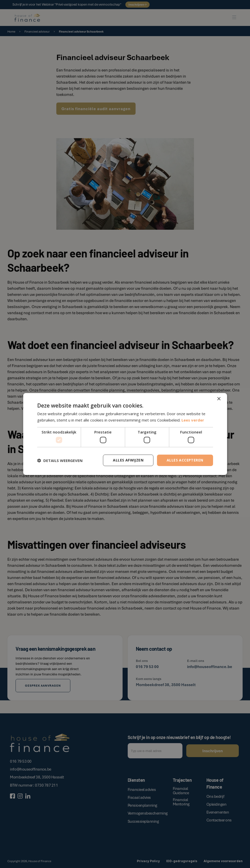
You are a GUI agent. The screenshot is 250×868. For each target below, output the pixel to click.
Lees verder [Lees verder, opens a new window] (193, 420)
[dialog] (125, 434)
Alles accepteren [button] (185, 460)
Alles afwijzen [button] (128, 460)
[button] (60, 460)
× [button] (219, 399)
